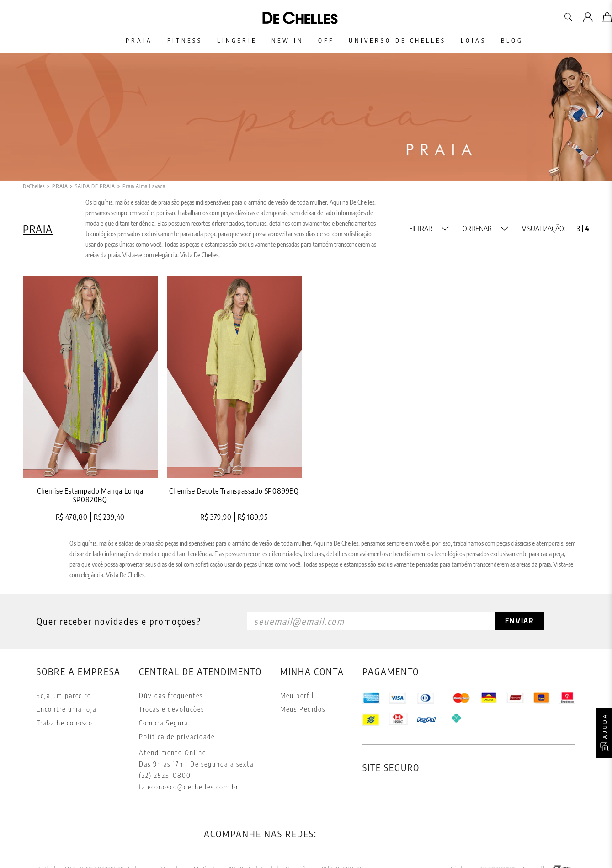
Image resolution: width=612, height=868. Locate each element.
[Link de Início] (34, 186)
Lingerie (231, 40)
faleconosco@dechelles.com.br (189, 787)
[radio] (578, 229)
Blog (525, 40)
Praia (126, 40)
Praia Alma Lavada (144, 186)
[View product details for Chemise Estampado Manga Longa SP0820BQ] (90, 399)
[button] (429, 229)
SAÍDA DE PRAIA (95, 186)
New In (286, 40)
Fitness (176, 40)
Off (328, 40)
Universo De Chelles (403, 40)
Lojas (483, 40)
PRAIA (60, 186)
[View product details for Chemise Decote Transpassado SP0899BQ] (234, 399)
